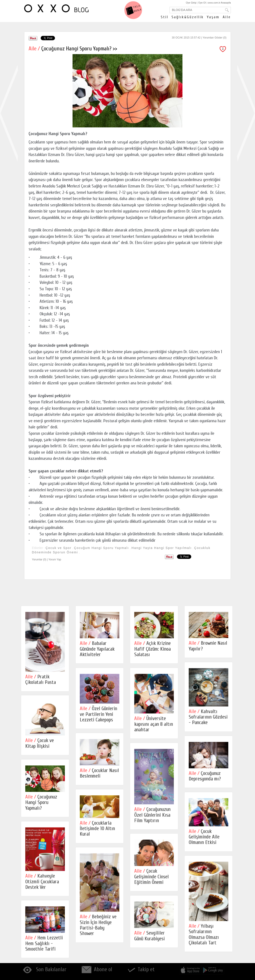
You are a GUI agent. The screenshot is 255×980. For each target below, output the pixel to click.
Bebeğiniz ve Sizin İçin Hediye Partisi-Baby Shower (99, 927)
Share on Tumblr (65, 38)
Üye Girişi (191, 3)
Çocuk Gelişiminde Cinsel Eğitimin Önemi (152, 879)
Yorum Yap (55, 560)
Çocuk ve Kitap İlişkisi (40, 744)
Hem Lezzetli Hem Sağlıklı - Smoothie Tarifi (44, 946)
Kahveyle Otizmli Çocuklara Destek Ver (42, 883)
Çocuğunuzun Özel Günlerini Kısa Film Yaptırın (153, 816)
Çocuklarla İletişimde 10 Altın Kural (98, 830)
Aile (227, 17)
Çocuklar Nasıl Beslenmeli (100, 774)
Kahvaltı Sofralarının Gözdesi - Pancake (210, 718)
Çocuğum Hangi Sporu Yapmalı (102, 548)
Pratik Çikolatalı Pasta (41, 679)
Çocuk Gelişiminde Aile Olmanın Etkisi (206, 839)
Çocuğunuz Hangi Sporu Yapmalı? (41, 804)
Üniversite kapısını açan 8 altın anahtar (155, 725)
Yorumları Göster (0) (215, 38)
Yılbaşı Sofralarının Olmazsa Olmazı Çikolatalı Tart (205, 937)
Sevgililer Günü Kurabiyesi (150, 938)
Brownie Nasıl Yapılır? (209, 646)
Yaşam (213, 17)
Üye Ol (202, 3)
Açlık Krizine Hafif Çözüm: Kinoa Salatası (153, 649)
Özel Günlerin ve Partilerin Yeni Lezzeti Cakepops (99, 715)
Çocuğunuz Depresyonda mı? (206, 777)
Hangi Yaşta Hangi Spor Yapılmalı (162, 548)
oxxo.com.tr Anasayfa (219, 3)
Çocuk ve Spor (58, 548)
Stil (165, 17)
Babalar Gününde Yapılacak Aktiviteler (98, 649)
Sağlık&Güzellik (188, 17)
